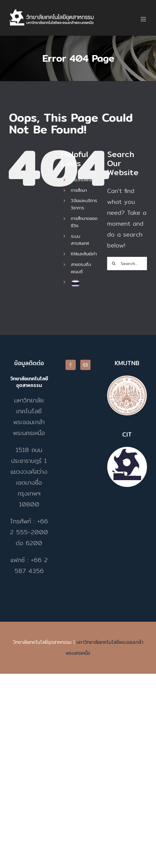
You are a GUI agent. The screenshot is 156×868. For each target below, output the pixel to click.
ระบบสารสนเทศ (80, 240)
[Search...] (127, 264)
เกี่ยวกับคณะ (82, 180)
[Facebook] (71, 365)
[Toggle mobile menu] (144, 19)
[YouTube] (85, 365)
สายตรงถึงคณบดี (81, 268)
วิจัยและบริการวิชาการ (84, 204)
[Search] (114, 264)
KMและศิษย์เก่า (84, 254)
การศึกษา (79, 190)
